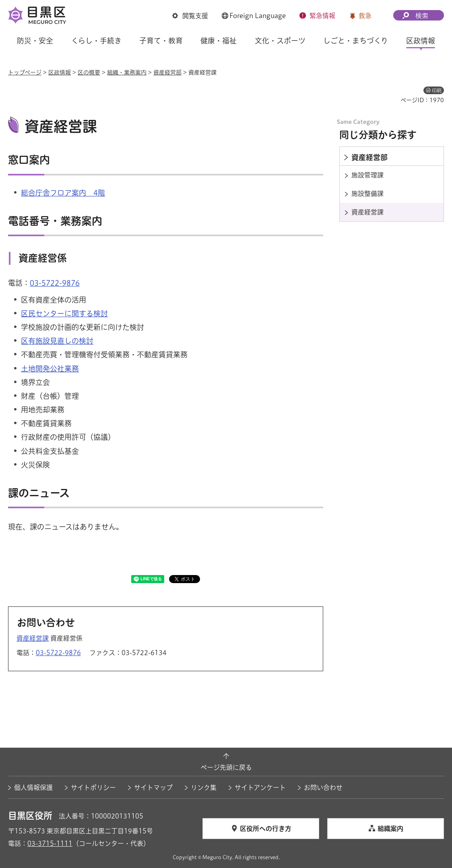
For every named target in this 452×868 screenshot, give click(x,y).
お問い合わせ (323, 788)
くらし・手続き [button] (96, 41)
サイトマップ (153, 788)
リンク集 (204, 788)
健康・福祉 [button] (219, 41)
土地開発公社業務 (50, 369)
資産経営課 (33, 638)
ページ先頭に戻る (226, 767)
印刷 (437, 91)
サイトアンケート (260, 788)
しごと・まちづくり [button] (356, 41)
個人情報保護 (33, 788)
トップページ (25, 72)
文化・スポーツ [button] (280, 41)
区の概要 (89, 72)
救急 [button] (365, 16)
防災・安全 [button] (35, 41)
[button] (190, 16)
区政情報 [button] (421, 41)
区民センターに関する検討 (64, 313)
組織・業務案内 (127, 72)
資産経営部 (167, 72)
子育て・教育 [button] (161, 41)
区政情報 (60, 72)
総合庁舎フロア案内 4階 (63, 193)
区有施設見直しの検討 (57, 341)
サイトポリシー (93, 788)
